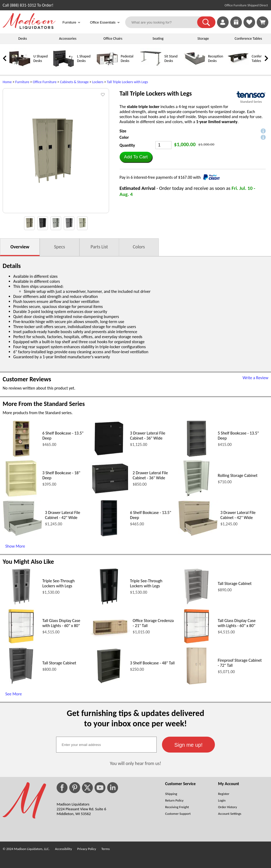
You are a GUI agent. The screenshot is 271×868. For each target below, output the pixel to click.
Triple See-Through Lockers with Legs (58, 583)
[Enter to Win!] (236, 27)
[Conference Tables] (238, 68)
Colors (139, 247)
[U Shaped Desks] (20, 68)
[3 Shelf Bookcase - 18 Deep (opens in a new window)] (21, 496)
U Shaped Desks (40, 59)
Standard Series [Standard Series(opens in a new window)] (251, 102)
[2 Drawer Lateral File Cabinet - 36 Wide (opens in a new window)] (110, 494)
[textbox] (106, 745)
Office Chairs (113, 39)
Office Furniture (45, 82)
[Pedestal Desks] (107, 68)
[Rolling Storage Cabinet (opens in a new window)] (197, 496)
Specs (59, 247)
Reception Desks (216, 59)
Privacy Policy (87, 849)
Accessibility (64, 849)
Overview (20, 247)
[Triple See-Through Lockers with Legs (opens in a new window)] (21, 604)
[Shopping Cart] (263, 22)
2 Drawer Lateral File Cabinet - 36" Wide (150, 475)
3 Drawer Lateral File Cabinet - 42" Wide (63, 515)
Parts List (99, 247)
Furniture (22, 82)
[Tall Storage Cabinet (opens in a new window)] (197, 604)
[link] (263, 22)
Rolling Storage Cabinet (238, 475)
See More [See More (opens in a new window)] (13, 694)
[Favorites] (249, 27)
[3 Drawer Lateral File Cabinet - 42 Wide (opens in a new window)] (22, 535)
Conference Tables (249, 39)
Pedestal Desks (127, 59)
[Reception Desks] (195, 68)
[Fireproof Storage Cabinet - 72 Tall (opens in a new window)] (197, 683)
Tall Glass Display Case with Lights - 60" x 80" (61, 623)
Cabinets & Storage (74, 82)
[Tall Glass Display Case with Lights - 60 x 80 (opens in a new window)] (21, 643)
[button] (206, 22)
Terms (106, 849)
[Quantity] (163, 145)
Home (7, 82)
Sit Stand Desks (171, 59)
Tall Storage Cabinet (235, 583)
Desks (23, 39)
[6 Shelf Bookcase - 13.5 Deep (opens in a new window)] (21, 456)
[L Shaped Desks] (64, 68)
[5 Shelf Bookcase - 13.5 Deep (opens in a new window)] (197, 456)
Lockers (98, 82)
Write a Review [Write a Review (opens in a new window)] (255, 378)
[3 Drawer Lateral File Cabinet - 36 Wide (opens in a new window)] (109, 456)
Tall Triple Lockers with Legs (127, 82)
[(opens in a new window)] (251, 95)
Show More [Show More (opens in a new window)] (15, 546)
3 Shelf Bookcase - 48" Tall (152, 663)
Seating (158, 39)
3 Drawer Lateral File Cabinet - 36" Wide (148, 436)
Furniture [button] (71, 23)
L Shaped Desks (84, 59)
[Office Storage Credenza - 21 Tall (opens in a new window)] (110, 637)
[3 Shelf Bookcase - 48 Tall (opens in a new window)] (109, 683)
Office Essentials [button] (105, 23)
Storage (203, 39)
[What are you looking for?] (164, 22)
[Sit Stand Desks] (151, 68)
